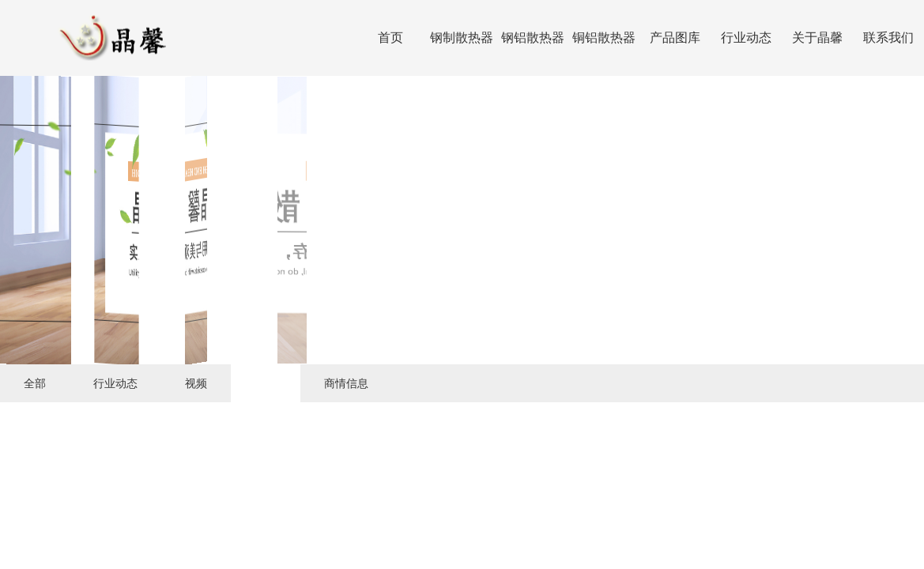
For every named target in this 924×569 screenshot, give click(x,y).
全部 (35, 383)
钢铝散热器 (533, 38)
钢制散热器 (462, 38)
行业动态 (746, 38)
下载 (266, 383)
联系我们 (888, 38)
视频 (196, 383)
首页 (390, 38)
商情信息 (346, 383)
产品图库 (675, 38)
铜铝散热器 (604, 38)
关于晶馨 (817, 38)
